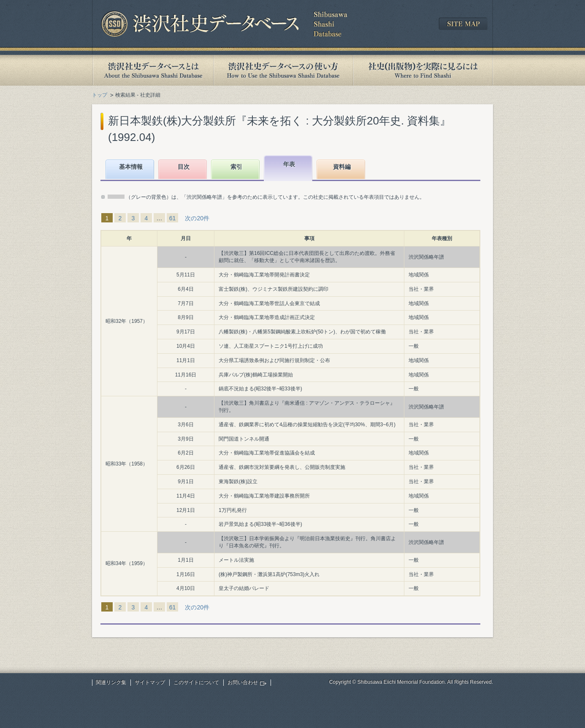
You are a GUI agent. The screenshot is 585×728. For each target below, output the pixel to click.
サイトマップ (150, 682)
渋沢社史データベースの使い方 (283, 70)
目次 (184, 167)
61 (173, 218)
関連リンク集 (111, 682)
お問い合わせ (243, 682)
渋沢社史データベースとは (153, 70)
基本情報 (131, 167)
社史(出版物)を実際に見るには (423, 70)
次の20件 (197, 218)
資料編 (342, 167)
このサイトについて (196, 682)
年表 (289, 164)
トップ (100, 95)
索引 (236, 167)
